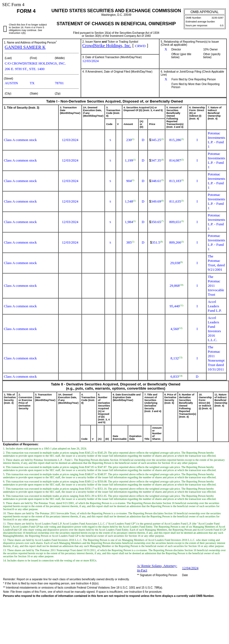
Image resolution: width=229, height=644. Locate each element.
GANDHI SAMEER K (25, 47)
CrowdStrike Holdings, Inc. (107, 46)
